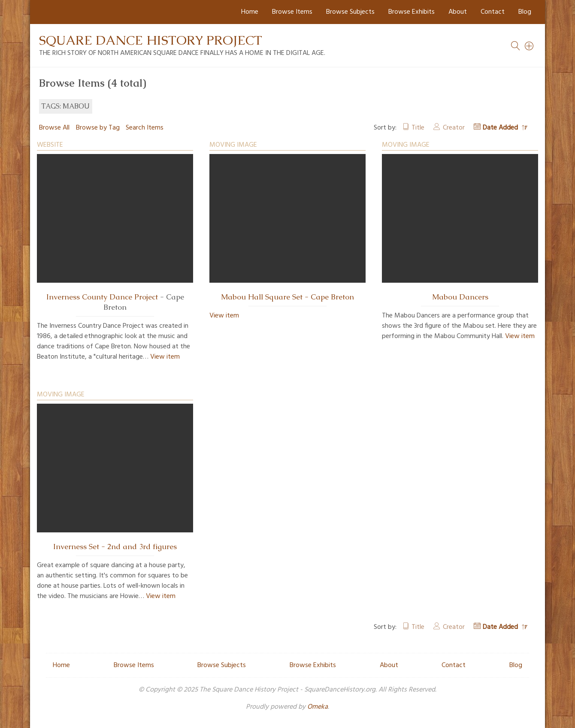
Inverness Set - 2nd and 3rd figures (115, 547)
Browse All (54, 128)
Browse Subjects (350, 12)
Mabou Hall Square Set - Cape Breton (287, 297)
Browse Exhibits (412, 12)
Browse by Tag (98, 128)
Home (250, 12)
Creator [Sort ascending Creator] (454, 128)
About (458, 12)
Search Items (145, 128)
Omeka (318, 707)
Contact (493, 12)
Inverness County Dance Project (102, 297)
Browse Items (292, 12)
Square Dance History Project (151, 40)
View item (165, 357)
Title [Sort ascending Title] (418, 128)
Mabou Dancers (460, 297)
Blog (525, 12)
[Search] (530, 46)
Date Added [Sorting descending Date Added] (501, 128)
